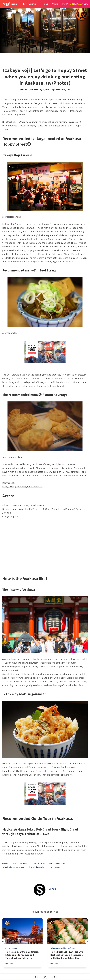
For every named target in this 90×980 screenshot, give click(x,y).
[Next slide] (87, 942)
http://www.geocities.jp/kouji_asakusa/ (22, 487)
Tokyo (45, 4)
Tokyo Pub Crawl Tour (42, 829)
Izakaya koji (16, 217)
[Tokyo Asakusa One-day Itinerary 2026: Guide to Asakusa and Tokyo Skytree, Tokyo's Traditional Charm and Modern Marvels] (22, 959)
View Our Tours (74, 4)
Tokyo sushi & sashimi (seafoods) (63, 948)
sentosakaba (17, 457)
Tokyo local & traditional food (13, 867)
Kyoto (65, 4)
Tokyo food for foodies (20, 863)
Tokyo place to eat (38, 863)
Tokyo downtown (54, 867)
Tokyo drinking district (36, 867)
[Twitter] (45, 977)
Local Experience (31, 4)
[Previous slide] (3, 942)
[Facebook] (36, 977)
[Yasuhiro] (52, 923)
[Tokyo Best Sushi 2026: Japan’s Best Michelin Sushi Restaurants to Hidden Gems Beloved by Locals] (67, 959)
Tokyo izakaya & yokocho (58, 863)
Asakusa (23, 90)
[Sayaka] (40, 890)
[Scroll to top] (55, 977)
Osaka (55, 4)
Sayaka (53, 889)
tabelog (14, 333)
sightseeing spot (11, 948)
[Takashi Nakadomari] (7, 923)
